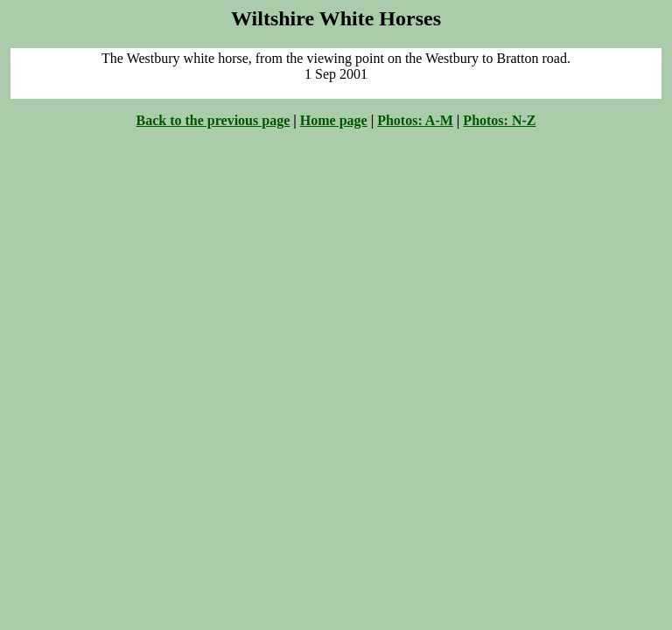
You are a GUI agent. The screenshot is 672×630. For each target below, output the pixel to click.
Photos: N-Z (499, 120)
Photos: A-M (415, 120)
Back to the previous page (213, 120)
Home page (334, 120)
